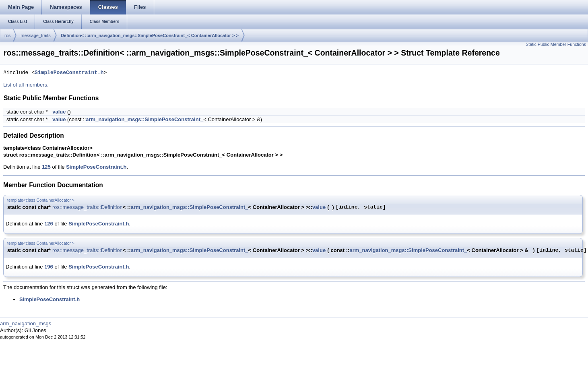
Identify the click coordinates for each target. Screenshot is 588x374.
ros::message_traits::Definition (88, 207)
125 (46, 167)
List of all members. (26, 85)
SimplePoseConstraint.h (69, 73)
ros (7, 35)
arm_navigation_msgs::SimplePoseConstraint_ (144, 119)
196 (49, 267)
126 (49, 224)
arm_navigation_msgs (26, 323)
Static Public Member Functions (556, 44)
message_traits (36, 35)
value (59, 112)
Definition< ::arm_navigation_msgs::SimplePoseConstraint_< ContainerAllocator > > (150, 35)
